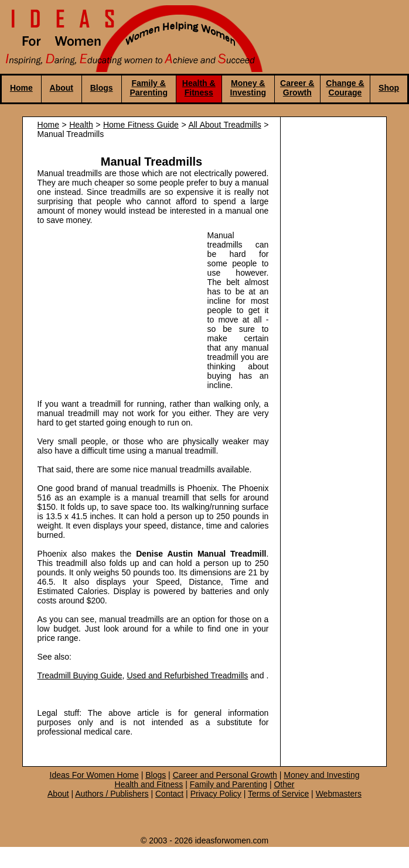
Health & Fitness (199, 88)
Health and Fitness (149, 784)
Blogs (102, 88)
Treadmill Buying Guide (80, 675)
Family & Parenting (149, 88)
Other (284, 784)
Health (81, 125)
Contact (169, 794)
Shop (389, 88)
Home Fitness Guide (141, 125)
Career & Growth (297, 88)
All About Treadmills (224, 125)
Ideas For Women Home (94, 775)
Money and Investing (321, 775)
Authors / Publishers (112, 794)
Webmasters (339, 794)
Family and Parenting (229, 784)
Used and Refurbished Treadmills (187, 675)
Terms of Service (278, 794)
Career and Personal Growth (225, 775)
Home (21, 88)
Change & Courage (345, 88)
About (62, 88)
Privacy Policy (216, 794)
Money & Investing (248, 88)
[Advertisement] (117, 307)
